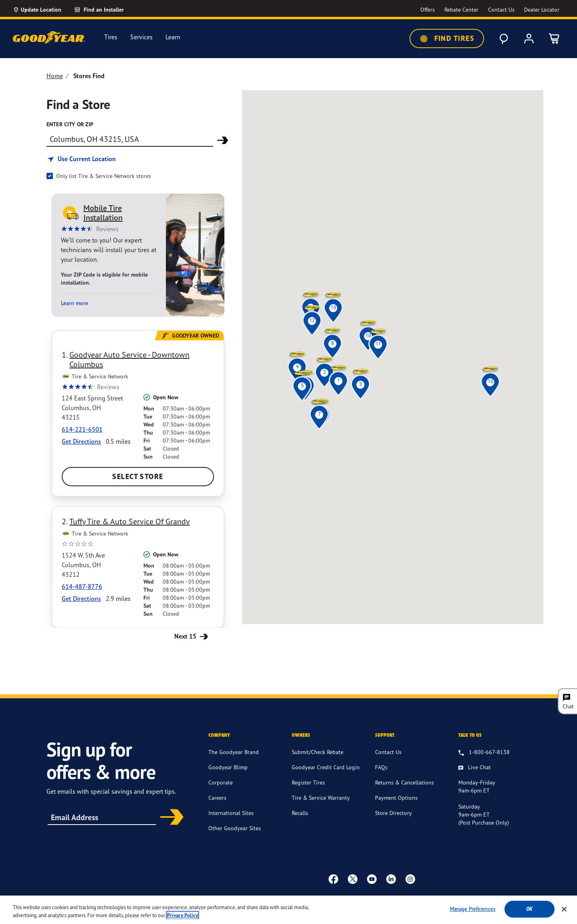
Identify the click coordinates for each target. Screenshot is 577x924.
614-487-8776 (82, 586)
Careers (217, 798)
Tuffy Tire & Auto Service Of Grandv (130, 521)
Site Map (375, 899)
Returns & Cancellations (405, 782)
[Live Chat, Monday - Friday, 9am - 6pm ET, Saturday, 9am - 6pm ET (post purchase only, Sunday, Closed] (475, 768)
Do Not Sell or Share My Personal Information (448, 899)
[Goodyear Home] (49, 37)
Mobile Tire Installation (103, 213)
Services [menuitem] (141, 37)
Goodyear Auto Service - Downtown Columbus (129, 359)
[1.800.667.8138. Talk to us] (484, 752)
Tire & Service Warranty (321, 798)
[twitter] (353, 879)
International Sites (231, 813)
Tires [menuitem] (111, 37)
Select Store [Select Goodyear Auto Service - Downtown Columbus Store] (138, 476)
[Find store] (130, 139)
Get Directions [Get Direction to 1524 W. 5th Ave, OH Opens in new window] (81, 598)
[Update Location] (37, 10)
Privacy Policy (342, 899)
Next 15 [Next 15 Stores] (192, 636)
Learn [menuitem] (173, 37)
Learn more (75, 303)
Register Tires (308, 782)
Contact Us (388, 752)
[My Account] (529, 38)
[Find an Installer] (108, 10)
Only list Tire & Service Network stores (104, 176)
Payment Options (396, 798)
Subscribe (169, 818)
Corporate (221, 782)
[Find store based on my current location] (81, 159)
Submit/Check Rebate (318, 752)
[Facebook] (333, 879)
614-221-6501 (82, 429)
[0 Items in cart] (555, 38)
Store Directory (393, 813)
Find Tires (447, 38)
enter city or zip (70, 124)
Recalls (300, 813)
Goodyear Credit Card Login (326, 767)
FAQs (381, 767)
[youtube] (372, 879)
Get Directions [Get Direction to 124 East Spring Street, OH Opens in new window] (81, 441)
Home (55, 76)
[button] (338, 380)
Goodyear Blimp (228, 767)
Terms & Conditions (294, 899)
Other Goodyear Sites (235, 828)
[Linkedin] (391, 879)
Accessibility (249, 899)
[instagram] (410, 879)
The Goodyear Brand (234, 752)
